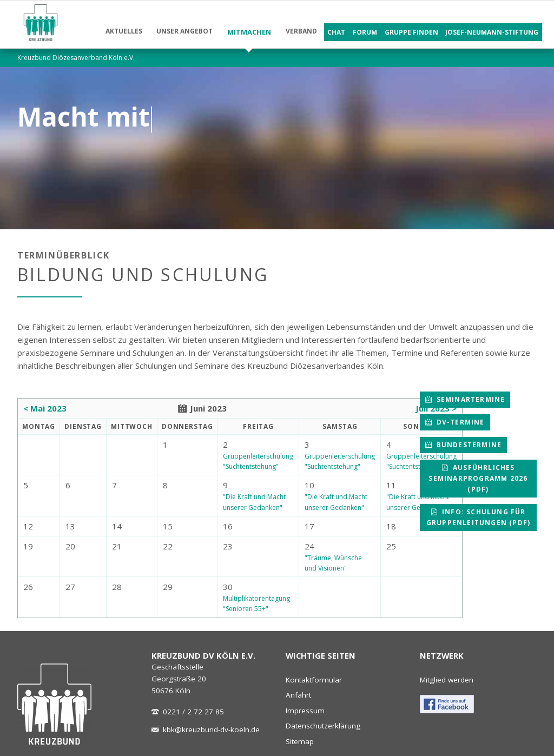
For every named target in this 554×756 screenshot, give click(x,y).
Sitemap (300, 741)
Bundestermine (468, 445)
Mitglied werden (447, 680)
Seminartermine (469, 399)
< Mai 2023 (45, 408)
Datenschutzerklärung (323, 726)
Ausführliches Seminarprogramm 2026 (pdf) (478, 478)
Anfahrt (298, 695)
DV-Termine (459, 422)
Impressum (305, 711)
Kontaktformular (314, 680)
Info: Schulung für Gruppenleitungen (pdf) (478, 517)
